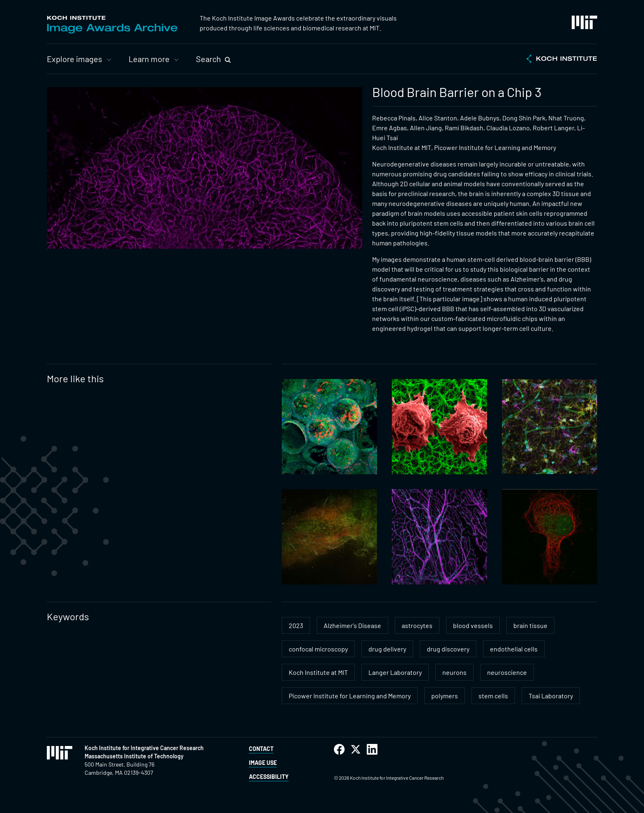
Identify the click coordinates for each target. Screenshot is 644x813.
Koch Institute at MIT (318, 672)
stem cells (493, 696)
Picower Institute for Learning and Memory (350, 696)
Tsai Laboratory (551, 696)
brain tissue (530, 625)
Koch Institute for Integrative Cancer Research (144, 748)
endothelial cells (514, 649)
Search (208, 59)
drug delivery (387, 649)
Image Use (263, 763)
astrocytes (417, 625)
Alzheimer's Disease (352, 625)
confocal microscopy (318, 649)
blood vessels (473, 625)
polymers (445, 696)
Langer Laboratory (395, 672)
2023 (296, 625)
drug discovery (448, 649)
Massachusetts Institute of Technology (134, 756)
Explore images (75, 59)
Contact (261, 749)
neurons (454, 672)
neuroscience (507, 672)
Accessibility (269, 777)
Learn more (149, 59)
